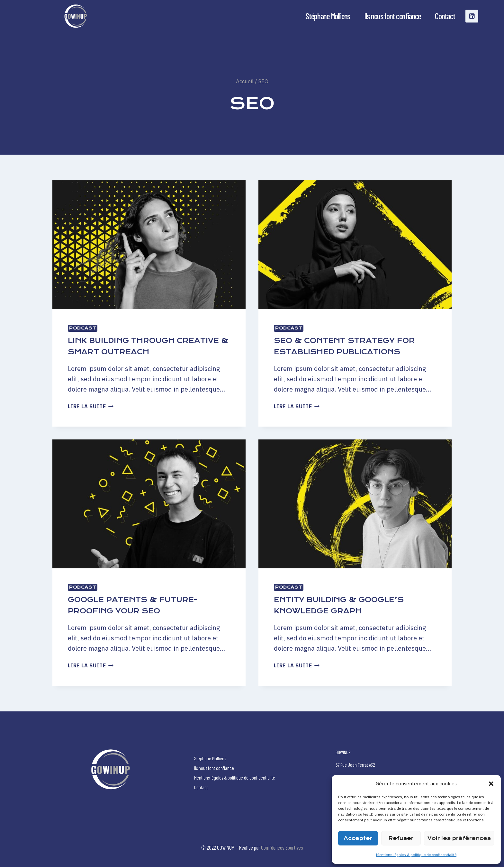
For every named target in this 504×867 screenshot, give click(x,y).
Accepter (358, 838)
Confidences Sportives (282, 847)
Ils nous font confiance (392, 16)
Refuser (401, 838)
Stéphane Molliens (328, 16)
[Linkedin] (472, 16)
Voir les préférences (459, 838)
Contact (445, 16)
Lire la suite (91, 406)
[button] (491, 784)
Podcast (83, 328)
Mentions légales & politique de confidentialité (416, 855)
